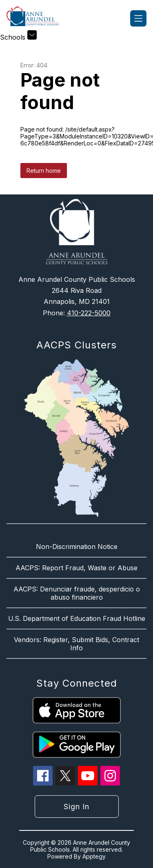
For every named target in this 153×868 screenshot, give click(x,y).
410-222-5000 (89, 313)
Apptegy (94, 856)
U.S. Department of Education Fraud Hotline (77, 618)
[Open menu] (138, 18)
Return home (44, 171)
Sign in (76, 807)
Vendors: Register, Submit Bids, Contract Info (76, 644)
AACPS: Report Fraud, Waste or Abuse (76, 568)
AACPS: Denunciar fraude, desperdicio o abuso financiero (77, 593)
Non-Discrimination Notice (77, 547)
